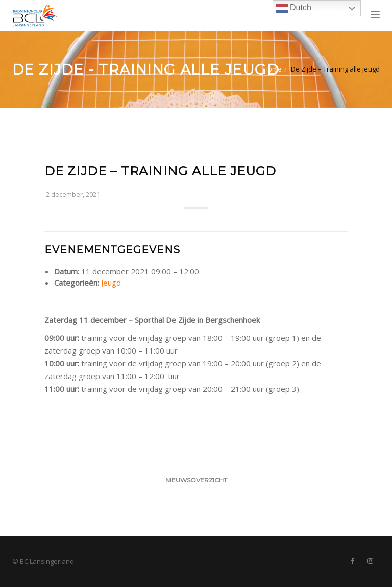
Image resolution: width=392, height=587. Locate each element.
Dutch (293, 8)
